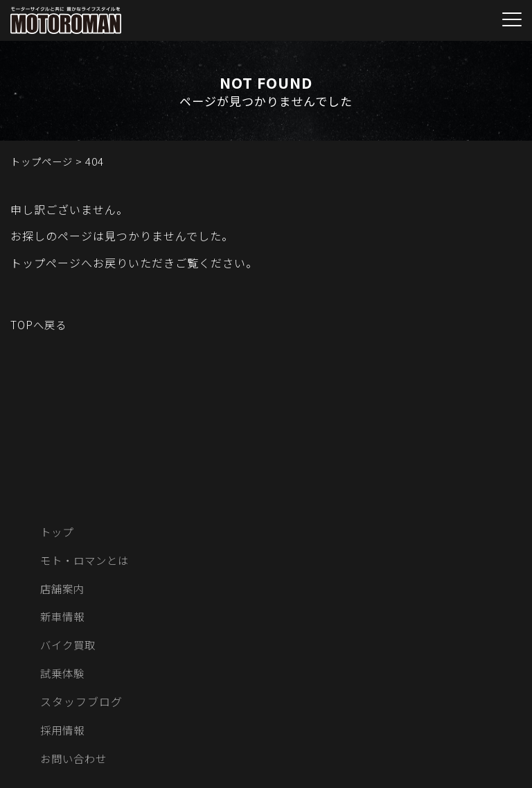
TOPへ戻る (40, 324)
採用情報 (64, 734)
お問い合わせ (76, 763)
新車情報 (64, 619)
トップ (58, 532)
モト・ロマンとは (87, 561)
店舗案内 (64, 590)
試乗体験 (64, 676)
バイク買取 (70, 648)
